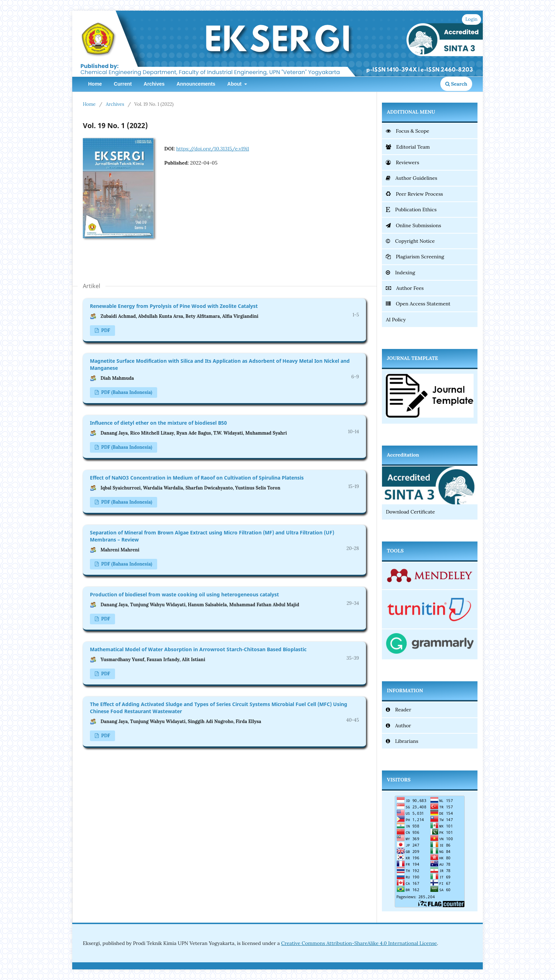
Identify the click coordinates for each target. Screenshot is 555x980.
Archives (154, 84)
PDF (105, 330)
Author (398, 726)
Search (456, 84)
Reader (399, 710)
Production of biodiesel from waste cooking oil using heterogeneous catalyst (184, 594)
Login (471, 19)
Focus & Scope (408, 131)
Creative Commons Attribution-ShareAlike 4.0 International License (359, 943)
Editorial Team (408, 147)
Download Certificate (410, 512)
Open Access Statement (418, 304)
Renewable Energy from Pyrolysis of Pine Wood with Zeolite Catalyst (174, 306)
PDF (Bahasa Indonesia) (126, 392)
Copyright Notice (410, 241)
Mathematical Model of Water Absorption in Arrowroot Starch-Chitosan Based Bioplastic (198, 649)
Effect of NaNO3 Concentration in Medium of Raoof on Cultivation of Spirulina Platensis (197, 478)
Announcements (196, 84)
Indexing (400, 273)
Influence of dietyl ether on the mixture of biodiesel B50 (158, 423)
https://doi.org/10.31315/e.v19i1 (213, 149)
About (235, 84)
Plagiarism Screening (415, 257)
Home (95, 84)
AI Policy (396, 320)
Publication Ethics (411, 210)
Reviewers (402, 162)
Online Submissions (413, 225)
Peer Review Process (414, 194)
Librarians (402, 741)
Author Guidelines (411, 178)
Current (123, 84)
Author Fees (405, 288)
